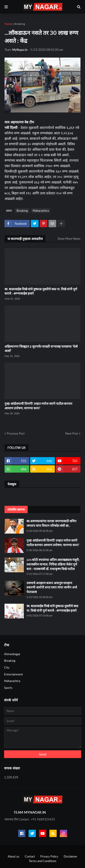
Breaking (20, 24)
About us (13, 856)
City (7, 667)
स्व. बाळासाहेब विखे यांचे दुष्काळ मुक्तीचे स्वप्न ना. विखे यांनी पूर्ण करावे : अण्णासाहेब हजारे (41, 291)
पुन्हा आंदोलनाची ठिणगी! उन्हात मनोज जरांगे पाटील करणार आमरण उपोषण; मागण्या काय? (38, 406)
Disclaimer (70, 856)
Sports (8, 688)
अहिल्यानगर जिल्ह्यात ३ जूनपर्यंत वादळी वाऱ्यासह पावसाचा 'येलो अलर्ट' (41, 349)
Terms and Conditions (43, 861)
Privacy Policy (49, 856)
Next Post (72, 433)
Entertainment (13, 674)
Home (8, 24)
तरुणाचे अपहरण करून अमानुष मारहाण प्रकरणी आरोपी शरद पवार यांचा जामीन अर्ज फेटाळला (52, 587)
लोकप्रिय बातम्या (16, 509)
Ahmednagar (12, 654)
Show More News (69, 239)
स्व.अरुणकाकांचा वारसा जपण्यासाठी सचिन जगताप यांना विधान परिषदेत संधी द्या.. (51, 523)
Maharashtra (41, 211)
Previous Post (16, 433)
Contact (30, 856)
